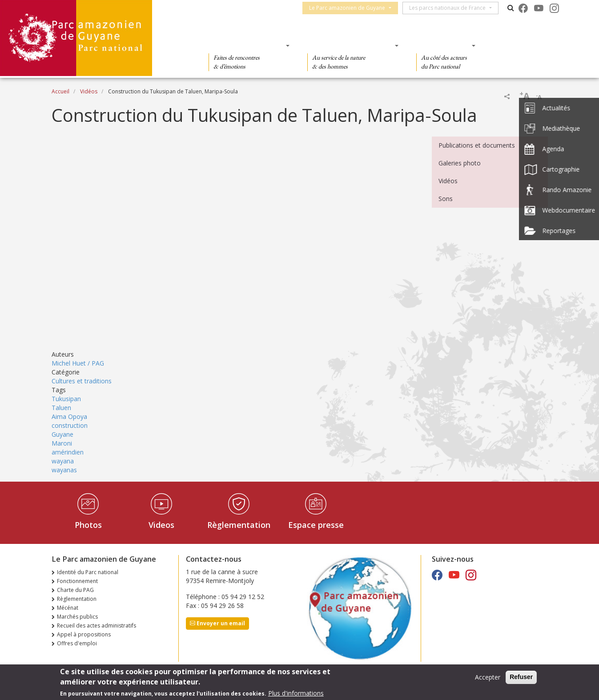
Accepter (488, 677)
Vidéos (89, 91)
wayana (63, 461)
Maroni (62, 443)
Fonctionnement (77, 581)
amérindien (68, 452)
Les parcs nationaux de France (451, 8)
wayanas (64, 470)
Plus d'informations (296, 693)
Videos (161, 525)
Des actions (443, 45)
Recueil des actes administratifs (96, 626)
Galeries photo (460, 163)
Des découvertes (246, 45)
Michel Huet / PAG (78, 363)
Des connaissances (350, 45)
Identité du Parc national (88, 572)
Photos (88, 525)
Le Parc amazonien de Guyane (351, 8)
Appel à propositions (84, 634)
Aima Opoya (69, 416)
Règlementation (239, 525)
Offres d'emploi (77, 643)
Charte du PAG (75, 590)
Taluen (61, 408)
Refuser (521, 677)
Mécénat (68, 608)
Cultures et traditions (82, 381)
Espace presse (316, 525)
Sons (446, 199)
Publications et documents (477, 145)
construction (70, 425)
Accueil (60, 91)
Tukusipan (66, 399)
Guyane (62, 434)
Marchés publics (77, 617)
